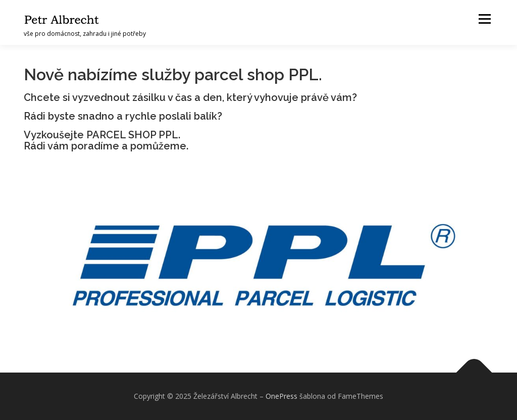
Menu (484, 19)
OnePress (281, 396)
